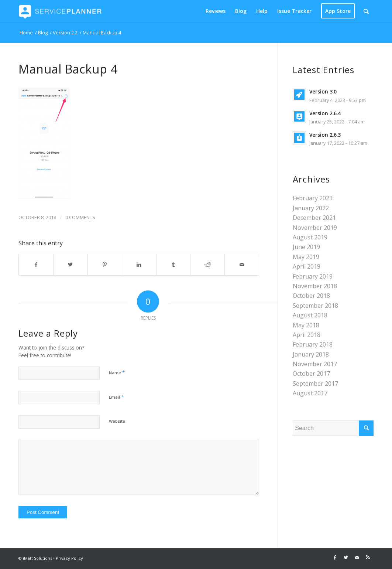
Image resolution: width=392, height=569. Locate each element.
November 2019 (315, 228)
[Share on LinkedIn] (139, 265)
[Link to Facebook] (335, 557)
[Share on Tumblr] (173, 265)
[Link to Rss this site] (368, 557)
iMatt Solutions (37, 558)
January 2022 (311, 208)
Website (117, 421)
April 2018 (307, 335)
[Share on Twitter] (71, 265)
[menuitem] (216, 11)
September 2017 (315, 384)
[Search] (366, 11)
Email (116, 397)
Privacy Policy (69, 558)
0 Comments (80, 217)
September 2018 (315, 306)
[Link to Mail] (357, 557)
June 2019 (306, 247)
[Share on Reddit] (207, 265)
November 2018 (315, 286)
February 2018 (313, 344)
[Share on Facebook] (36, 265)
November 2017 (315, 364)
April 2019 (307, 266)
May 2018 (306, 325)
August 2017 (310, 393)
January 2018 (311, 354)
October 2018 (311, 296)
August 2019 (310, 237)
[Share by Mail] (242, 265)
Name (117, 372)
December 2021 (314, 218)
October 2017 (311, 374)
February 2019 (313, 276)
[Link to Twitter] (346, 557)
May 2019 (306, 257)
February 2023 (313, 198)
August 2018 (310, 315)
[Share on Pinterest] (105, 265)
